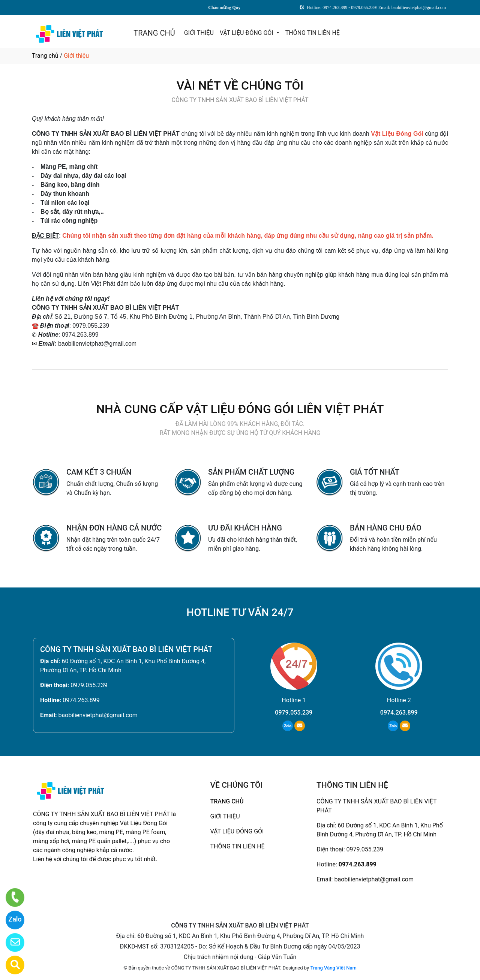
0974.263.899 (81, 700)
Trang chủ (45, 56)
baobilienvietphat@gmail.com (98, 715)
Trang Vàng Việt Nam (333, 968)
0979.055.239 (89, 685)
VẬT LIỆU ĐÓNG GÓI (247, 33)
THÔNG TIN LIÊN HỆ (313, 33)
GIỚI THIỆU (199, 33)
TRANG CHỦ (154, 33)
